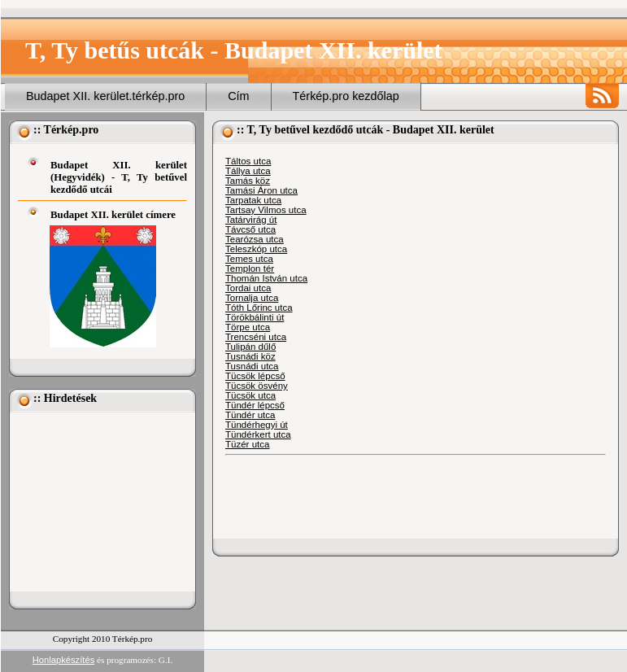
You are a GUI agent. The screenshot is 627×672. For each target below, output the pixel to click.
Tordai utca (248, 288)
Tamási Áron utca (261, 190)
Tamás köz (248, 181)
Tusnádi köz (250, 356)
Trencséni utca (256, 337)
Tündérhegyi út (257, 425)
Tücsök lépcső (255, 376)
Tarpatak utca (253, 200)
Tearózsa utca (255, 239)
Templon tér (250, 268)
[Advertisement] (99, 502)
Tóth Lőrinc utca (259, 308)
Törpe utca (248, 327)
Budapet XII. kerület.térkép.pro (105, 96)
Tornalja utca (252, 298)
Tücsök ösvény (257, 386)
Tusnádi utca (252, 366)
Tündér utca (250, 415)
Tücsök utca (250, 395)
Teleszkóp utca (256, 249)
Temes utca (249, 259)
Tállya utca (248, 171)
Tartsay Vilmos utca (266, 210)
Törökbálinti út (255, 317)
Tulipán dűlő (250, 347)
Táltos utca (248, 161)
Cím (238, 96)
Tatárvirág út (251, 220)
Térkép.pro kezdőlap (346, 96)
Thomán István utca (266, 278)
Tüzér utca (247, 444)
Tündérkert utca (258, 434)
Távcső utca (250, 229)
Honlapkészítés (64, 660)
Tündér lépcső (255, 405)
